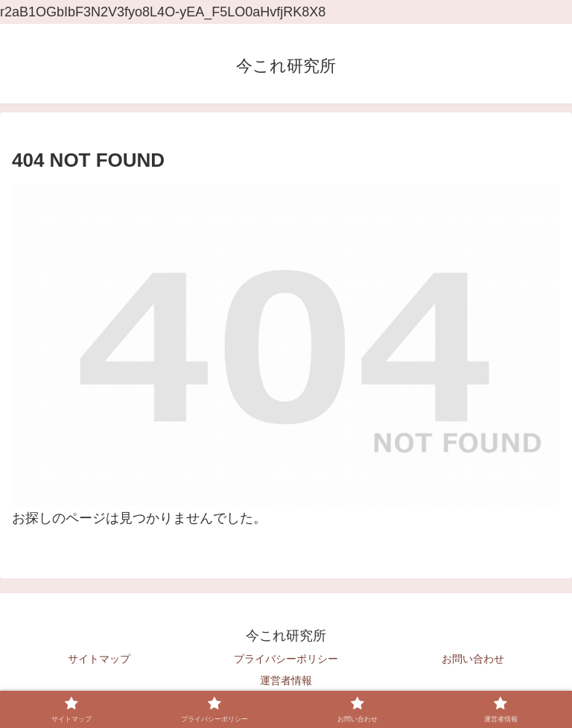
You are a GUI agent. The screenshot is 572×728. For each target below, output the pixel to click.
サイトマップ (99, 659)
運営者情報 (286, 680)
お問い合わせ (473, 659)
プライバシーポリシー (286, 659)
